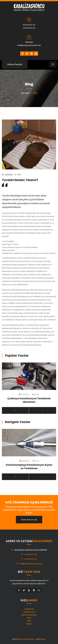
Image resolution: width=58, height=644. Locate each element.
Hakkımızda (29, 609)
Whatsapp (29, 42)
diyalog (43, 639)
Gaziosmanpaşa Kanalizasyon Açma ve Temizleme (29, 467)
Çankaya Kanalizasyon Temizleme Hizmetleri (29, 400)
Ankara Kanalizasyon (27, 639)
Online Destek (15, 64)
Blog (29, 621)
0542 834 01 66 (29, 25)
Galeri (29, 618)
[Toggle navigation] (53, 64)
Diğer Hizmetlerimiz (29, 615)
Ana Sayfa (25, 93)
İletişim (29, 624)
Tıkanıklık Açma (29, 612)
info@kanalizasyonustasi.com (29, 45)
